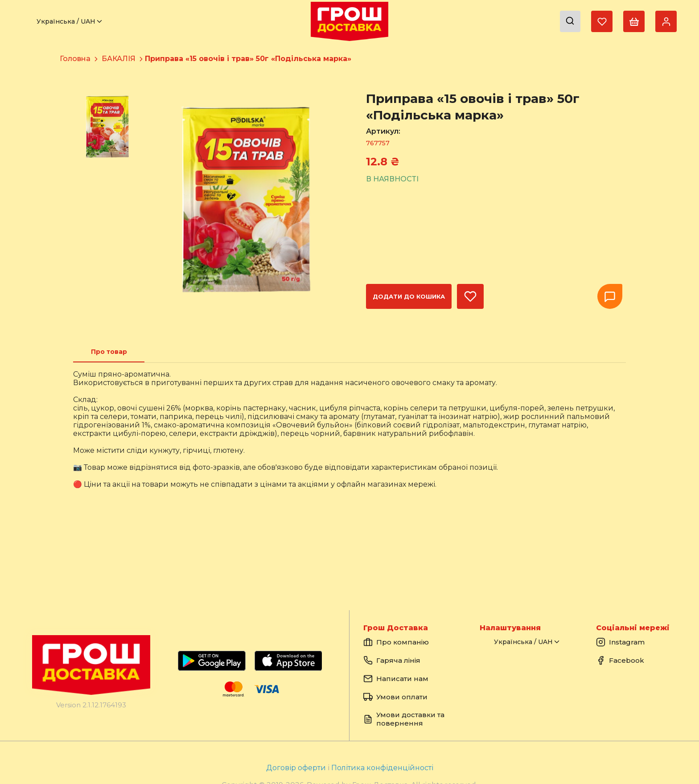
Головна (75, 59)
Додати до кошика (409, 296)
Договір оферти (297, 768)
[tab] (109, 352)
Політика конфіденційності (382, 768)
